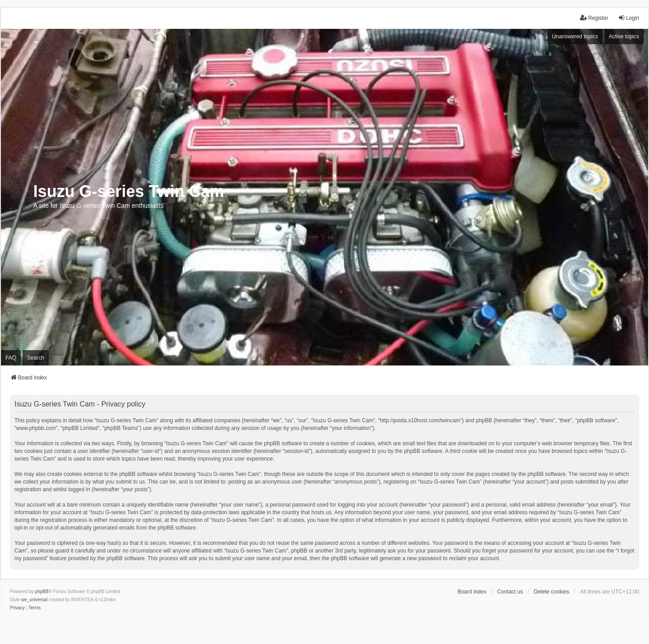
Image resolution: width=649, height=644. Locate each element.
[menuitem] (17, 608)
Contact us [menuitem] (510, 592)
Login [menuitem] (628, 18)
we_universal (34, 600)
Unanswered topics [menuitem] (575, 37)
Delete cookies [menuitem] (551, 592)
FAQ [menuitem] (11, 358)
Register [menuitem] (594, 18)
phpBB (42, 591)
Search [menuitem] (36, 358)
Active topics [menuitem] (624, 37)
